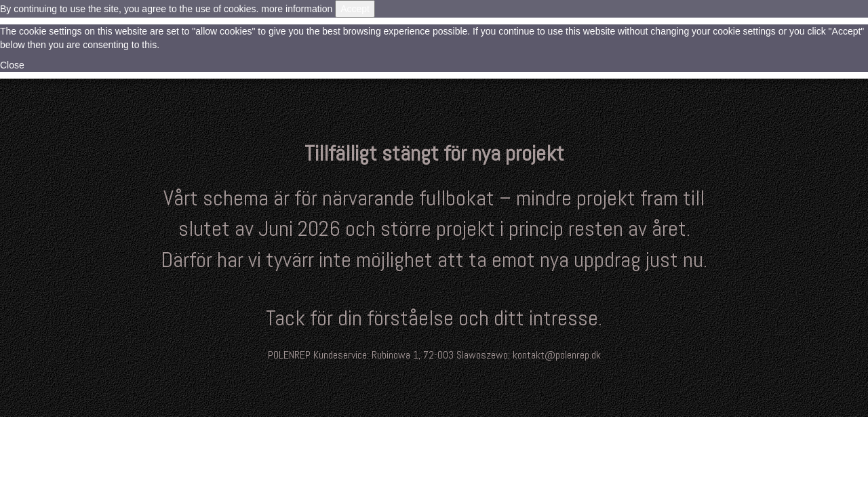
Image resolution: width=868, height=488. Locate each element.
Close (12, 65)
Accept (355, 9)
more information (297, 9)
